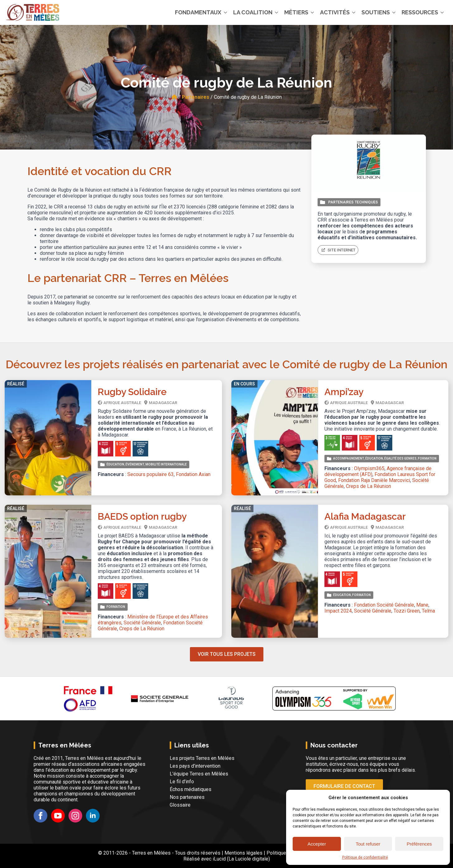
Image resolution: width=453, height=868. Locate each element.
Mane (422, 605)
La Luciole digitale (248, 859)
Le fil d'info (182, 782)
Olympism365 (369, 468)
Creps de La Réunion (368, 486)
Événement (135, 464)
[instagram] (75, 816)
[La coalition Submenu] (277, 12)
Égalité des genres (400, 458)
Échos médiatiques (191, 789)
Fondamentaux (198, 12)
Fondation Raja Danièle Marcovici (374, 480)
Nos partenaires (187, 797)
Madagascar (163, 403)
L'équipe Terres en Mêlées (199, 774)
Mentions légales (243, 853)
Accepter (317, 844)
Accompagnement (349, 458)
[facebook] (40, 816)
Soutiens (376, 12)
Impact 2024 (338, 611)
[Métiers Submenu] (313, 12)
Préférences (419, 844)
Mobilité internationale (166, 464)
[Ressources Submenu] (442, 12)
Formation (427, 458)
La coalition (253, 12)
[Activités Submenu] (354, 12)
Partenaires (196, 97)
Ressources (420, 12)
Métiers (296, 12)
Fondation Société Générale (384, 605)
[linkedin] (93, 816)
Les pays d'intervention (195, 766)
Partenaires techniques (353, 202)
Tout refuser (368, 844)
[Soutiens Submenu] (394, 12)
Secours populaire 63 (151, 474)
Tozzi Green (407, 611)
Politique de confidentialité (365, 857)
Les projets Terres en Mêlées (202, 758)
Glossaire (180, 805)
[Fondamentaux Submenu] (226, 12)
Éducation (115, 464)
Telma (428, 611)
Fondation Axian (193, 474)
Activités (335, 12)
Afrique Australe (122, 403)
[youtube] (58, 816)
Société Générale (142, 623)
